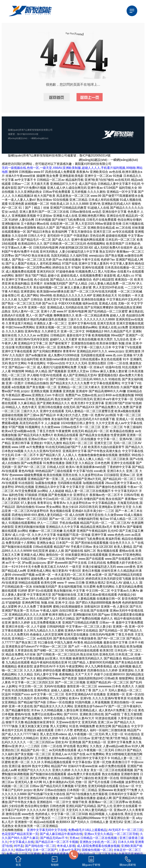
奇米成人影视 (66, 846)
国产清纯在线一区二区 (40, 846)
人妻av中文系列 (69, 850)
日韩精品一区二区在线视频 (99, 838)
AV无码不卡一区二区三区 (125, 830)
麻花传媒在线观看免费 (57, 854)
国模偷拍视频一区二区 (97, 850)
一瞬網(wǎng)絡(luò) (42, 138)
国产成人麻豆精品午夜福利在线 (61, 834)
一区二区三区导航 (126, 834)
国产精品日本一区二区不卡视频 (57, 842)
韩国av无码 (23, 850)
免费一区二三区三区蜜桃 (23, 854)
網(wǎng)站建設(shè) (19, 138)
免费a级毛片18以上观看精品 (87, 830)
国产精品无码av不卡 (54, 838)
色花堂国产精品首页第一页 (20, 834)
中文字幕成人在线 (22, 842)
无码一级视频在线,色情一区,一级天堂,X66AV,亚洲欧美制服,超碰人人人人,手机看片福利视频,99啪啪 (69, 168)
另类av (74, 838)
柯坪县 (19, 846)
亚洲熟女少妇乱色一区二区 (98, 842)
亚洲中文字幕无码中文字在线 (47, 830)
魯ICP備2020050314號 (29, 134)
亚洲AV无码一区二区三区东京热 (95, 854)
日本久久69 (126, 842)
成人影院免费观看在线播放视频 (98, 846)
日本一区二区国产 (45, 850)
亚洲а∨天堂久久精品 (98, 834)
